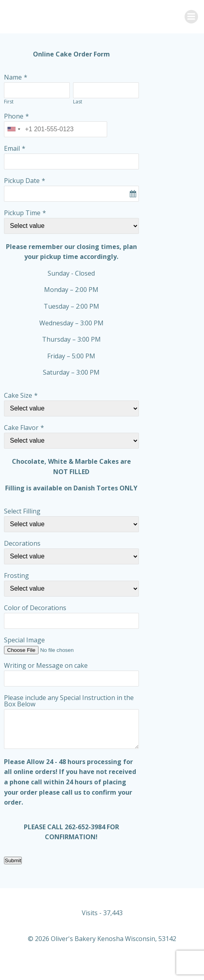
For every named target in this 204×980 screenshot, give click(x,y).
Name (13, 77)
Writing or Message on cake (46, 665)
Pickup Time (22, 213)
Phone (14, 116)
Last (78, 102)
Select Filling (22, 511)
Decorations (22, 543)
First (9, 102)
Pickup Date (22, 181)
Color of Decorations (35, 608)
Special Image (24, 640)
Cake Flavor (21, 428)
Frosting (16, 576)
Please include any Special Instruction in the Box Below (69, 701)
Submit (13, 860)
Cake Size (18, 395)
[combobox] (13, 129)
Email (12, 148)
